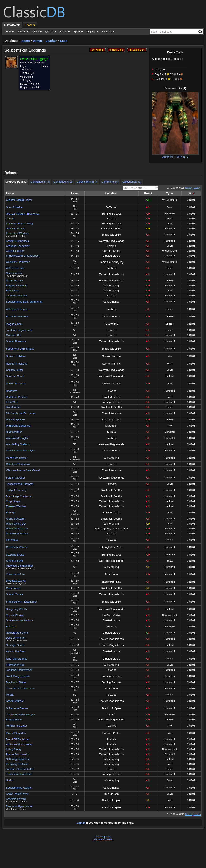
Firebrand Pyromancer (19, 806)
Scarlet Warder (15, 701)
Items (26, 41)
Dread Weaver (15, 281)
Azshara (111, 484)
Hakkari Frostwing (17, 364)
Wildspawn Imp (15, 268)
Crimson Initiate (15, 574)
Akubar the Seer (16, 651)
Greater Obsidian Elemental (22, 214)
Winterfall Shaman (17, 529)
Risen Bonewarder (17, 317)
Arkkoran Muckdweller (19, 744)
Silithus (111, 432)
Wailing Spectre (15, 419)
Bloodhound (13, 407)
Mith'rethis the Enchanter (21, 413)
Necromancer (14, 273)
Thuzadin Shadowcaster (20, 689)
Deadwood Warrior (17, 534)
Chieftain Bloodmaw (18, 464)
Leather (51, 41)
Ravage (11, 512)
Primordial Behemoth (18, 426)
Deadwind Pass (111, 419)
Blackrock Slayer (16, 682)
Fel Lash (11, 627)
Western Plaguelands (111, 241)
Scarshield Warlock (17, 233)
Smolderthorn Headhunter (21, 602)
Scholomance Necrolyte (20, 450)
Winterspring (111, 286)
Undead (170, 280)
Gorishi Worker (15, 615)
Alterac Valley (120, 529)
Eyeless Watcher (16, 506)
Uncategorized (170, 200)
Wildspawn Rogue (17, 309)
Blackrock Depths (111, 228)
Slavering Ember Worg (20, 224)
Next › (189, 188)
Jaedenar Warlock (17, 295)
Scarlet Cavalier (15, 478)
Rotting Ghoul (14, 720)
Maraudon (111, 426)
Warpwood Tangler (17, 438)
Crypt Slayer (13, 501)
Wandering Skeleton (18, 444)
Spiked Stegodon (16, 383)
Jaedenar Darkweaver (19, 670)
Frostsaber (12, 290)
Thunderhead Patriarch (20, 484)
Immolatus (12, 540)
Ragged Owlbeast (17, 286)
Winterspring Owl (16, 524)
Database (11, 41)
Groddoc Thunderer (18, 246)
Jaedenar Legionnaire (19, 330)
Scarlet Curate (15, 594)
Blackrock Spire (111, 235)
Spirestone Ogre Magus (20, 349)
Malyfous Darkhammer (20, 566)
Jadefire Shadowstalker (20, 769)
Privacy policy (103, 837)
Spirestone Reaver (17, 708)
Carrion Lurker (15, 370)
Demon (170, 218)
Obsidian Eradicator (18, 262)
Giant (170, 426)
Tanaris (111, 715)
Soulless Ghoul (15, 376)
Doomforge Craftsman (19, 496)
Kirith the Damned (17, 659)
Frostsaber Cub (15, 665)
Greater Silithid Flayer (19, 200)
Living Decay (14, 749)
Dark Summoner (16, 638)
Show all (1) (182, 157)
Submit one (168, 157)
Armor (38, 41)
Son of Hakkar (14, 207)
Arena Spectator (16, 519)
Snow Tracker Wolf (17, 794)
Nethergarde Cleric (17, 633)
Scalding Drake (15, 555)
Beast (170, 207)
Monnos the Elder (17, 726)
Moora (10, 695)
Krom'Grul (12, 402)
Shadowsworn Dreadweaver (23, 256)
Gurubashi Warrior (17, 547)
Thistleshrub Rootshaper (21, 715)
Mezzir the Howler (17, 458)
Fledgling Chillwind (17, 764)
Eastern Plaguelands (111, 274)
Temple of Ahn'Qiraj (111, 262)
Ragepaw (12, 391)
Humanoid (170, 228)
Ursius (10, 780)
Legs (64, 41)
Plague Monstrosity (17, 754)
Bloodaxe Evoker (16, 581)
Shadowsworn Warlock (20, 620)
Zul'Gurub (111, 207)
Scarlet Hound (14, 561)
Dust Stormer (14, 432)
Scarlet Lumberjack (17, 241)
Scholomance (111, 302)
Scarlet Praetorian (17, 341)
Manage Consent (103, 839)
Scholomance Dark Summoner (24, 302)
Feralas (111, 246)
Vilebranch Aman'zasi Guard (23, 470)
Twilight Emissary (16, 490)
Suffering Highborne (18, 759)
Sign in (81, 823)
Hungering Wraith (16, 609)
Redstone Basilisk (17, 397)
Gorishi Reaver (15, 251)
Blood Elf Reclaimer (18, 739)
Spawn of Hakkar (16, 356)
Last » (197, 188)
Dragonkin (170, 554)
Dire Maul (111, 268)
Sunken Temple (111, 356)
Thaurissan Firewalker (19, 774)
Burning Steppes (111, 214)
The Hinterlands (111, 413)
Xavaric (10, 219)
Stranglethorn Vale (111, 547)
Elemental (170, 213)
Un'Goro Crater (111, 251)
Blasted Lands (111, 256)
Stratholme (111, 324)
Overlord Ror (14, 335)
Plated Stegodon (16, 733)
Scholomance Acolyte (19, 788)
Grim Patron (13, 588)
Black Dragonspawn (18, 676)
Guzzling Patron (16, 228)
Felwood (111, 219)
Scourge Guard (15, 645)
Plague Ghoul (14, 324)
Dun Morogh (111, 794)
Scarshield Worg (16, 799)
